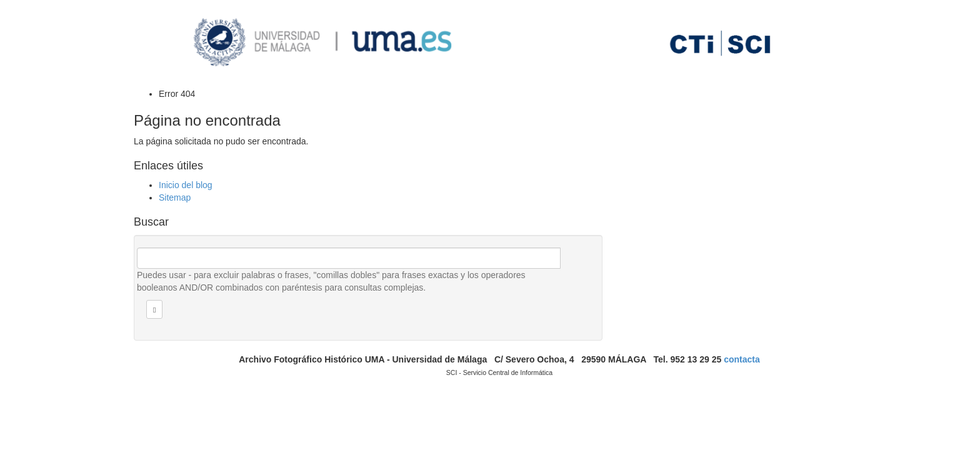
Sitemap (175, 197)
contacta (742, 359)
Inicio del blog (186, 185)
